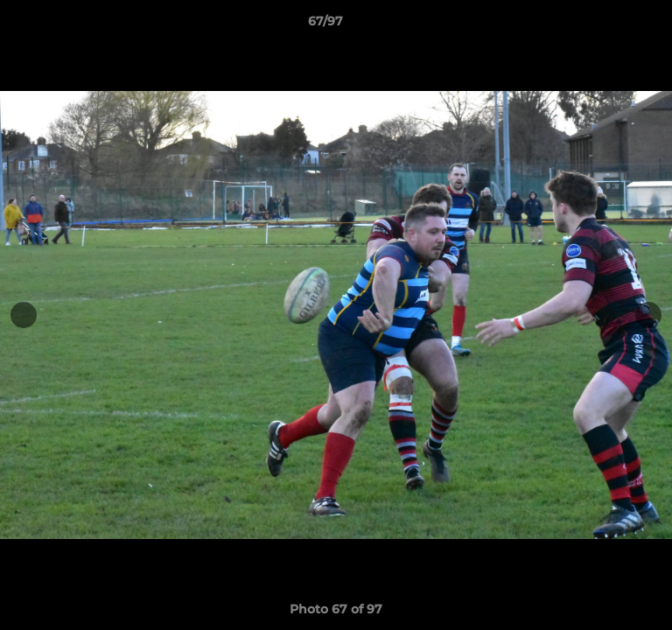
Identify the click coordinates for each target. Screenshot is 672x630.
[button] (609, 25)
